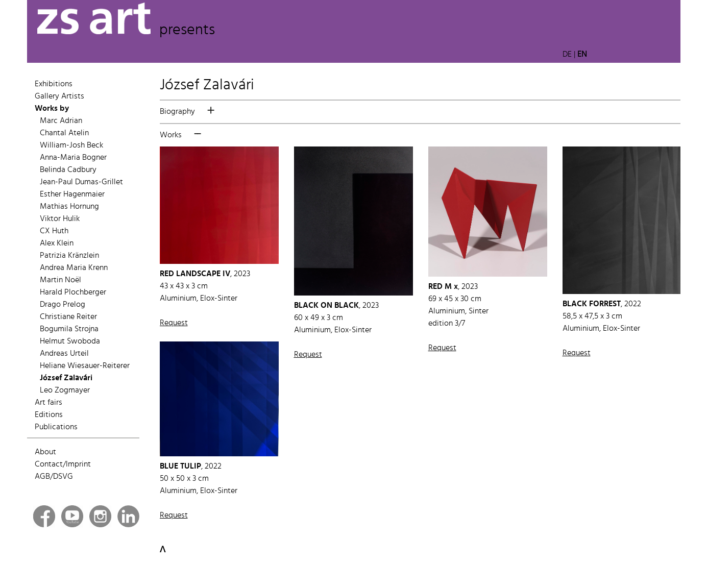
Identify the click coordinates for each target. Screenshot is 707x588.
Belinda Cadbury (68, 170)
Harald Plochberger (73, 292)
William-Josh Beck (71, 145)
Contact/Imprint (63, 464)
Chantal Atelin (64, 133)
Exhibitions (54, 84)
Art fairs (48, 403)
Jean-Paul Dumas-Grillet (81, 182)
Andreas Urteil (64, 354)
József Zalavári (66, 378)
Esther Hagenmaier (72, 194)
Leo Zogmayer (65, 390)
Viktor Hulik (60, 219)
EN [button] (582, 55)
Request (174, 323)
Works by (52, 109)
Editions (49, 415)
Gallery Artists (59, 96)
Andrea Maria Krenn (74, 268)
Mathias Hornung (69, 207)
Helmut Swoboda (70, 341)
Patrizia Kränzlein (69, 256)
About (45, 452)
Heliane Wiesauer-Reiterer (85, 366)
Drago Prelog (63, 305)
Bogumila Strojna (69, 329)
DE (567, 55)
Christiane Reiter (68, 317)
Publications (56, 427)
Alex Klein (57, 243)
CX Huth (54, 231)
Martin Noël (60, 280)
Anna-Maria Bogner (73, 158)
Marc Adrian (61, 121)
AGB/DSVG (54, 477)
